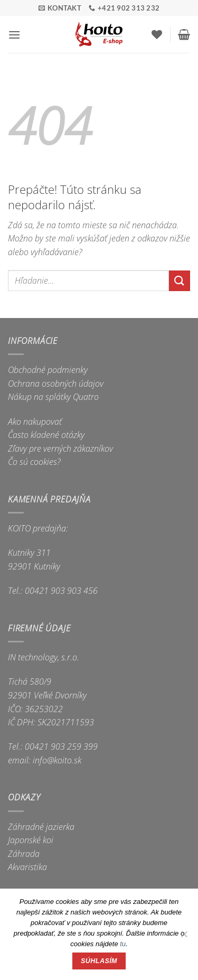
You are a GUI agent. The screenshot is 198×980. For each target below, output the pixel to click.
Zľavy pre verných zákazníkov (60, 449)
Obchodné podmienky (48, 370)
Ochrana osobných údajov (56, 384)
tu (123, 944)
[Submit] (180, 281)
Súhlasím (99, 961)
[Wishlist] (157, 34)
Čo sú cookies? (34, 462)
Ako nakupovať (35, 422)
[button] (14, 35)
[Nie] (184, 937)
